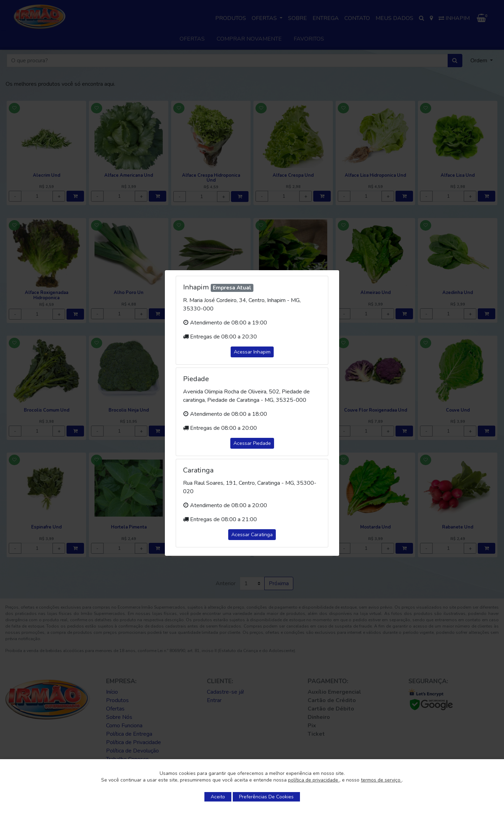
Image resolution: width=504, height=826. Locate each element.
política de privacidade (314, 780)
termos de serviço (381, 780)
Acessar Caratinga (252, 535)
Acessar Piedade (252, 443)
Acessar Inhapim (252, 352)
